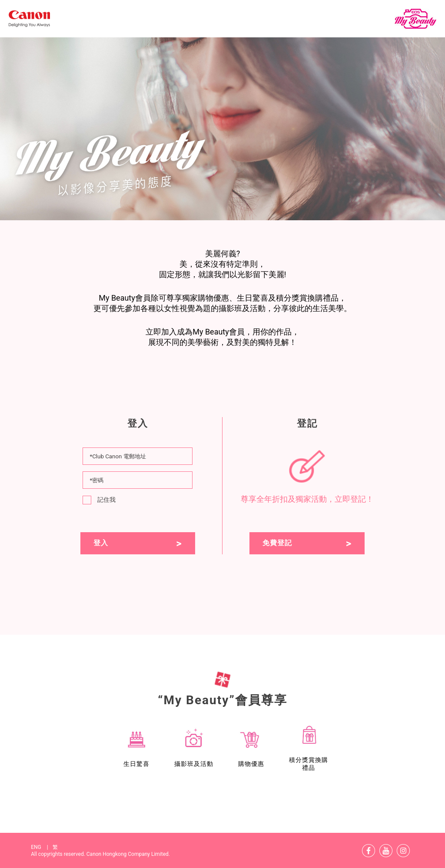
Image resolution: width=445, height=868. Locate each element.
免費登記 (277, 543)
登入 (101, 543)
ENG (42, 847)
